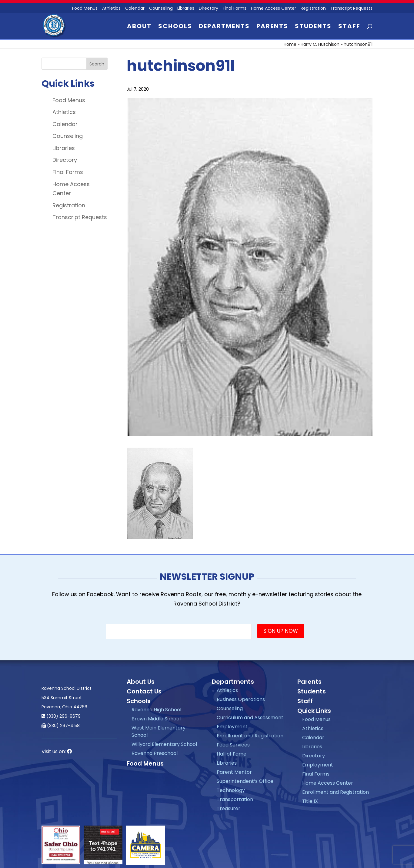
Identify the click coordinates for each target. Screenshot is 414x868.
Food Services (233, 745)
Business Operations (241, 699)
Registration (313, 9)
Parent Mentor (234, 772)
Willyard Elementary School (164, 744)
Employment (232, 727)
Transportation (235, 799)
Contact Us (144, 691)
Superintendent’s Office (245, 781)
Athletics (111, 9)
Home (290, 44)
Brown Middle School (156, 719)
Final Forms (235, 9)
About (139, 27)
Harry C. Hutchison (320, 44)
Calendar (135, 9)
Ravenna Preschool (155, 753)
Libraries (186, 9)
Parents (272, 27)
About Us (141, 682)
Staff (349, 27)
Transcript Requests (351, 9)
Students (313, 27)
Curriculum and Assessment (250, 718)
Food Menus (69, 100)
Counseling (161, 9)
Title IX (310, 801)
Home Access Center (274, 9)
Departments (224, 27)
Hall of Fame (232, 754)
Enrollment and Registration (250, 736)
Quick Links (314, 711)
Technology (231, 790)
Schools (175, 27)
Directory (209, 9)
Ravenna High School (156, 710)
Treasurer (229, 808)
